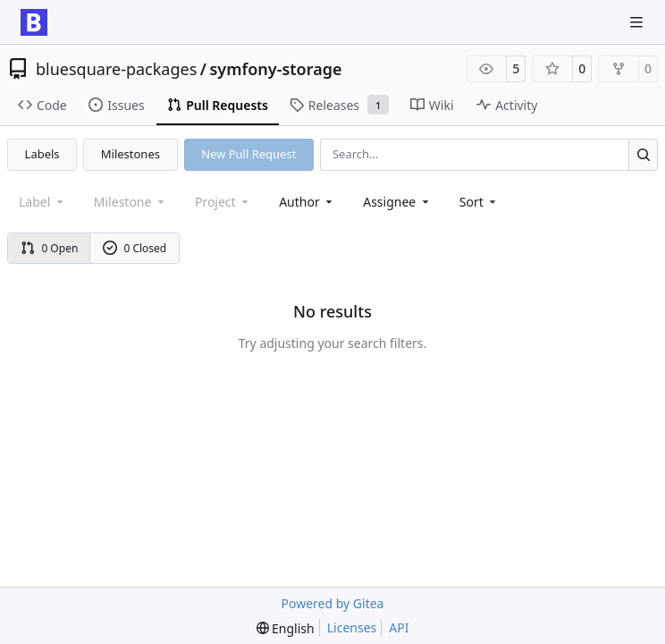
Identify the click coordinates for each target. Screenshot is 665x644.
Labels (42, 154)
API (399, 627)
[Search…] (643, 154)
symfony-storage (275, 69)
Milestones (130, 154)
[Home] (34, 22)
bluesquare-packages (116, 69)
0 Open (50, 248)
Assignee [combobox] (397, 202)
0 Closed (135, 248)
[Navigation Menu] (638, 22)
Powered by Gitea (333, 603)
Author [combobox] (307, 202)
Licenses (352, 627)
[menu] (480, 202)
